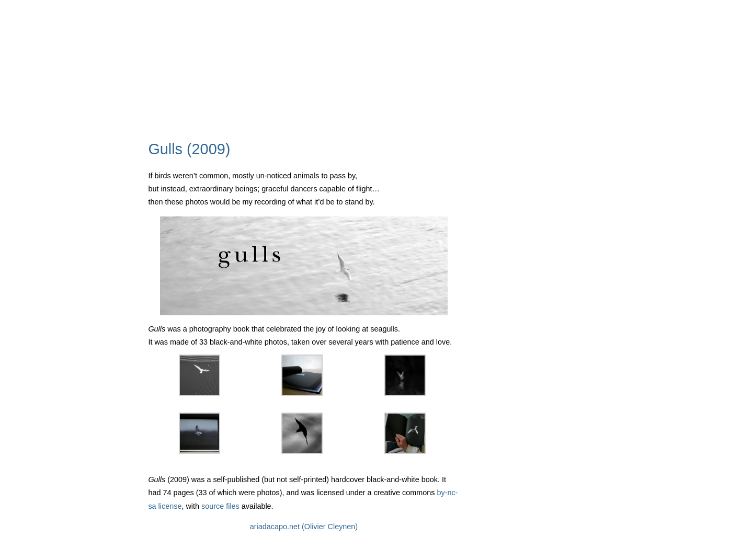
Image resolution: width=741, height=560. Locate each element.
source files (220, 506)
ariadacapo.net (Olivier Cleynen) (304, 527)
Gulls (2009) (189, 149)
